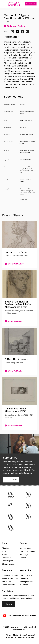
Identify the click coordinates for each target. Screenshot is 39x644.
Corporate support (27, 551)
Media (4, 555)
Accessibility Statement (25, 637)
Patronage (24, 555)
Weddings (24, 585)
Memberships (25, 548)
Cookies (10, 637)
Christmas (24, 579)
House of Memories (10, 579)
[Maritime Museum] (28, 506)
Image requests (8, 585)
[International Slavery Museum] (11, 506)
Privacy (9, 635)
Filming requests (27, 582)
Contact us (6, 558)
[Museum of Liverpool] (11, 495)
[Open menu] (4, 4)
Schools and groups (10, 575)
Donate (23, 558)
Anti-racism (7, 582)
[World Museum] (28, 495)
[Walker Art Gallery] (11, 517)
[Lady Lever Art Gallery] (11, 528)
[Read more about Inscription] (27, 195)
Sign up (8, 604)
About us (6, 548)
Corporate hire (26, 575)
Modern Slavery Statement (24, 635)
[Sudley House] (28, 517)
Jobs (4, 551)
